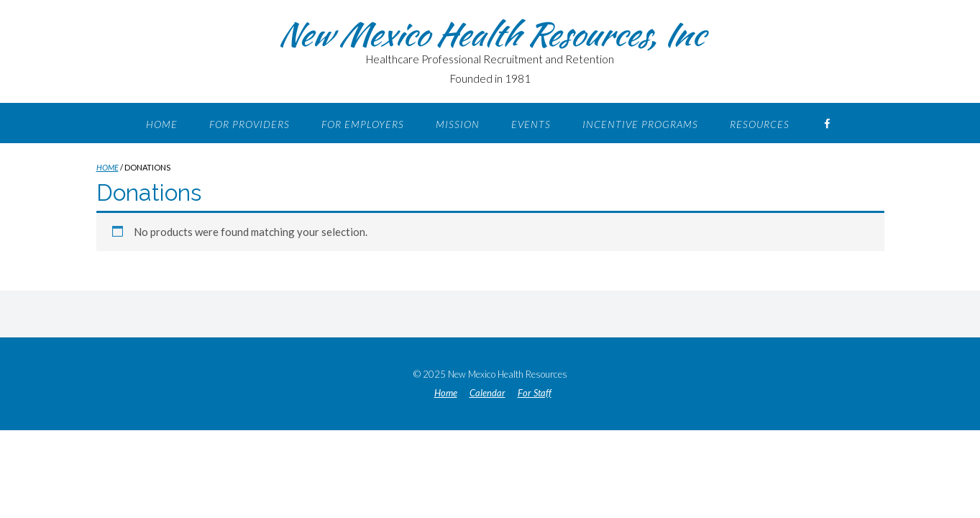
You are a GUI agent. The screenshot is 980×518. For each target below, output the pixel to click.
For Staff (535, 393)
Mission (458, 124)
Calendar (487, 393)
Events (531, 124)
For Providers (249, 124)
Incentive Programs (640, 124)
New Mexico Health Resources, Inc (490, 34)
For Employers (363, 124)
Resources (760, 124)
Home (162, 124)
